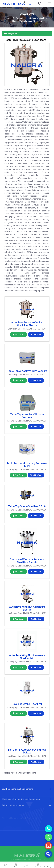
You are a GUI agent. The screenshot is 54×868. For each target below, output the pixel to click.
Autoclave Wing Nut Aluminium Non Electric (27, 657)
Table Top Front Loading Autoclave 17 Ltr (27, 465)
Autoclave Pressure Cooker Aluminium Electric (27, 324)
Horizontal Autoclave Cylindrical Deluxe (27, 751)
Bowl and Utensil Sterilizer (27, 704)
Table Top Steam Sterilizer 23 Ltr (27, 506)
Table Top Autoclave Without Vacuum (27, 416)
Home (8, 18)
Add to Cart (36, 335)
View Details (18, 335)
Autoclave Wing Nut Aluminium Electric (27, 608)
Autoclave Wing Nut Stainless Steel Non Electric (27, 561)
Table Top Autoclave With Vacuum (27, 371)
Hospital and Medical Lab (36, 18)
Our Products (18, 18)
